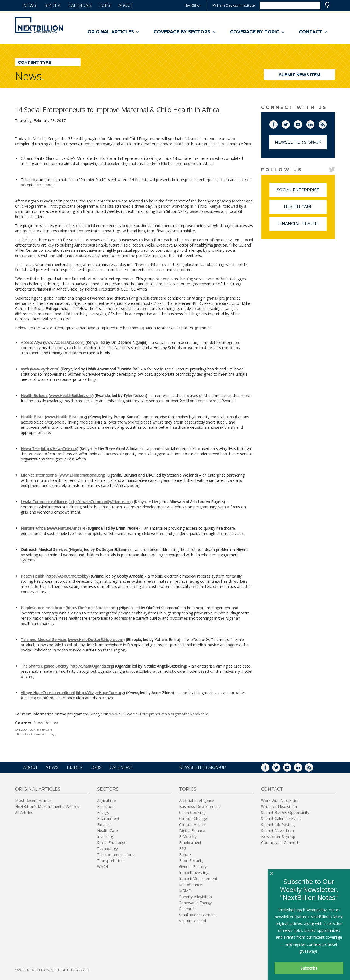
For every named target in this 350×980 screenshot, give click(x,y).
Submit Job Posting (278, 824)
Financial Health (302, 226)
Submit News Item (300, 75)
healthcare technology (41, 734)
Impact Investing (194, 873)
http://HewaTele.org (59, 449)
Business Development (200, 806)
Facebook (277, 123)
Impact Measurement (198, 879)
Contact (313, 32)
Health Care (44, 730)
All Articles (24, 812)
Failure (185, 855)
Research (187, 909)
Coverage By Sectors (185, 32)
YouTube (302, 123)
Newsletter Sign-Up (298, 142)
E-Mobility (188, 837)
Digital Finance (192, 830)
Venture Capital (192, 921)
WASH (103, 867)
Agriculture (107, 800)
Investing (105, 837)
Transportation (110, 861)
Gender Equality (193, 867)
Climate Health (192, 824)
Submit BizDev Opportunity (285, 812)
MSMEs (186, 891)
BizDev (52, 5)
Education (106, 806)
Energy (103, 812)
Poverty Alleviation (196, 897)
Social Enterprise (302, 192)
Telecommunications (116, 855)
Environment (108, 818)
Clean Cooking (192, 812)
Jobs (105, 5)
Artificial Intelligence (197, 800)
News (30, 5)
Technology (107, 849)
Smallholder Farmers (197, 915)
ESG (183, 849)
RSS (326, 123)
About (126, 5)
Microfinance (191, 885)
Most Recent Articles (33, 800)
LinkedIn (314, 123)
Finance (104, 824)
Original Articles (114, 32)
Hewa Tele (30, 449)
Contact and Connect (280, 843)
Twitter (290, 123)
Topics (188, 789)
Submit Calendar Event (281, 818)
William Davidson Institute (234, 5)
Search (327, 5)
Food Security (191, 861)
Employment (190, 843)
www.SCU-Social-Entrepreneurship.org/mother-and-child (159, 714)
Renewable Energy (195, 903)
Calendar (80, 5)
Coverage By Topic (258, 32)
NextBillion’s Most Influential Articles (47, 806)
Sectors (108, 789)
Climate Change (193, 818)
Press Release (46, 723)
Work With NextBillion (280, 800)
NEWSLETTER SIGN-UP (202, 767)
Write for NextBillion (279, 806)
